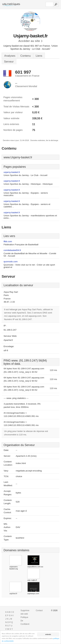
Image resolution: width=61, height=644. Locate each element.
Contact (39, 610)
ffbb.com (8, 241)
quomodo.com (11, 262)
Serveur (9, 62)
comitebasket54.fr (12, 250)
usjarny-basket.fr (12, 172)
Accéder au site (29, 41)
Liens (39, 56)
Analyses (10, 56)
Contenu (25, 56)
